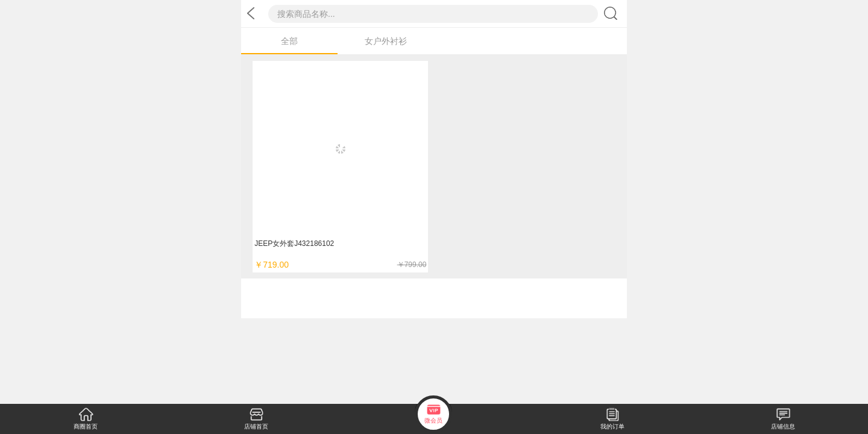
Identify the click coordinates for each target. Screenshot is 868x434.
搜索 (612, 13)
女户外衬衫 (386, 41)
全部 (289, 41)
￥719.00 (340, 265)
